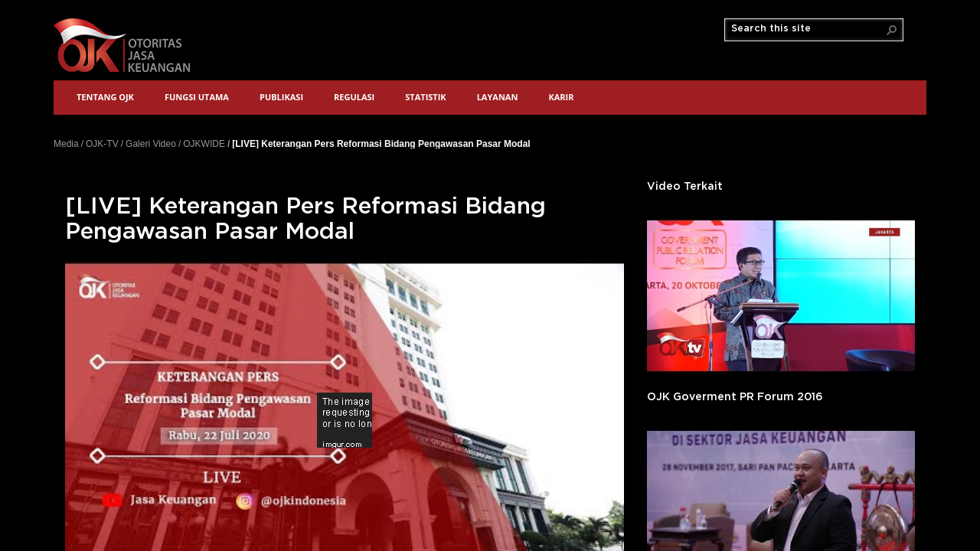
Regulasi (354, 97)
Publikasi (281, 97)
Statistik (425, 97)
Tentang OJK (105, 97)
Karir (561, 97)
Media (66, 144)
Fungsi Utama (197, 97)
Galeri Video (151, 144)
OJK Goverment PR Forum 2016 (735, 397)
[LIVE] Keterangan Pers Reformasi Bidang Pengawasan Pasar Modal (381, 143)
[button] (892, 30)
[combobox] (808, 29)
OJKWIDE (204, 144)
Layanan (498, 97)
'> (781, 296)
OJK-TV (102, 144)
